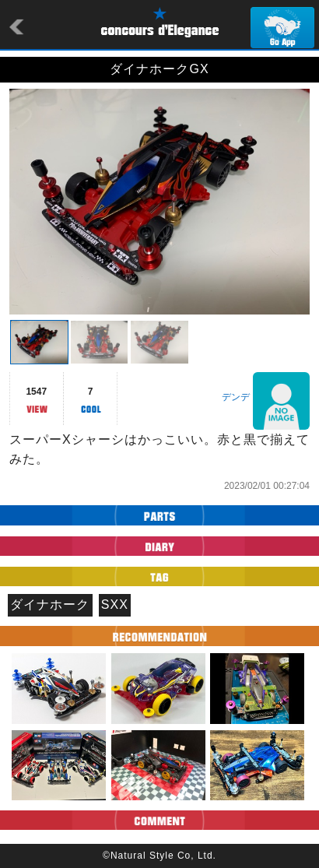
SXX (115, 604)
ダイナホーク (50, 604)
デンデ (236, 397)
